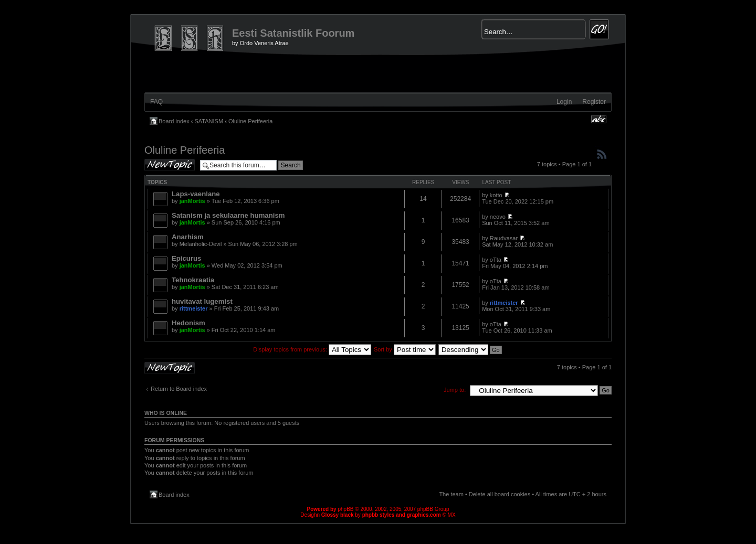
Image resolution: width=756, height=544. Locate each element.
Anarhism (188, 237)
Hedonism (188, 323)
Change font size (599, 119)
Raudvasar (504, 238)
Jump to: (455, 390)
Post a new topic (170, 165)
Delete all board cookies (500, 494)
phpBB (345, 509)
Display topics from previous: (312, 349)
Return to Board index (179, 389)
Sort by (405, 349)
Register (594, 102)
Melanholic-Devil (201, 244)
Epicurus (186, 258)
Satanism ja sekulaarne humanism (228, 215)
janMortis (192, 201)
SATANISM (209, 121)
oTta (496, 260)
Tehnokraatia (193, 280)
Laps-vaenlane (196, 194)
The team (451, 494)
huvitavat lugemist (202, 301)
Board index (174, 121)
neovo (498, 217)
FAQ (156, 102)
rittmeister (194, 308)
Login (564, 102)
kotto (496, 195)
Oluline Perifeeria (250, 121)
